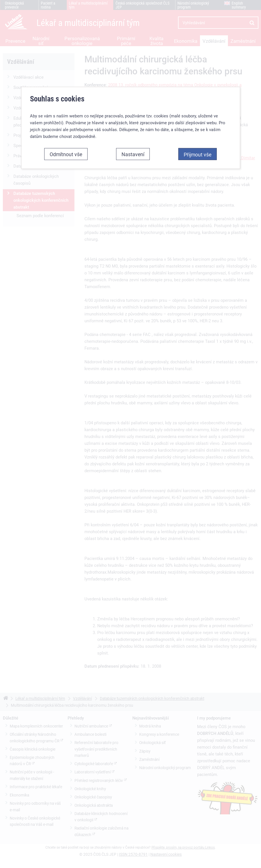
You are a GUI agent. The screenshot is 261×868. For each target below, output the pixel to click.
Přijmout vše (198, 154)
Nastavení (133, 154)
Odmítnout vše (66, 154)
